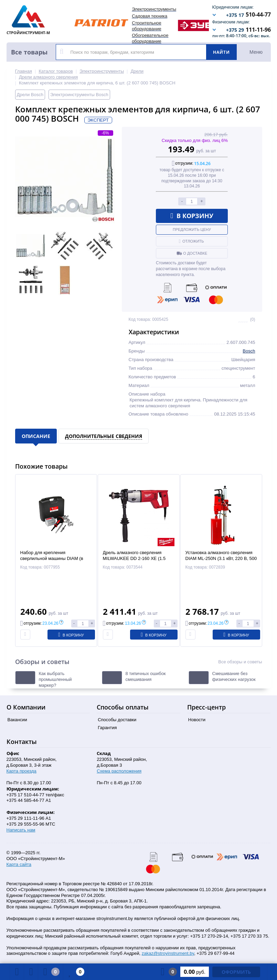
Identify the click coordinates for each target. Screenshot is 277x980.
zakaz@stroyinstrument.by (168, 953)
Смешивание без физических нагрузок (234, 676)
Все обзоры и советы (240, 662)
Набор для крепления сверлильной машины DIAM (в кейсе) (52, 558)
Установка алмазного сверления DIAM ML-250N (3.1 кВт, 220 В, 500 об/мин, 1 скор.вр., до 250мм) (221, 558)
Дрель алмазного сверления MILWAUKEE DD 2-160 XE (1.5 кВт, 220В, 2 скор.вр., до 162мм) (136, 558)
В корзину (192, 216)
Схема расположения (119, 771)
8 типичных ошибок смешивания (146, 676)
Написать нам (21, 830)
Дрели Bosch (30, 95)
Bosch (249, 351)
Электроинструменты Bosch (79, 95)
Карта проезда (22, 771)
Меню (256, 52)
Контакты (22, 742)
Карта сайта (19, 864)
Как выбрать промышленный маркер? (55, 679)
